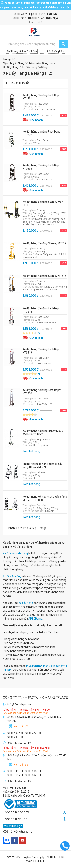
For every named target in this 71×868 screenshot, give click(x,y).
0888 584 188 (40, 18)
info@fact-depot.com (20, 704)
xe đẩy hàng (26, 603)
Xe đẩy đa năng (12, 576)
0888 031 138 (16, 737)
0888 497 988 (23, 14)
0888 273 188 (41, 14)
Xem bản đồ (21, 726)
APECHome (35, 619)
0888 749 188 (22, 18)
